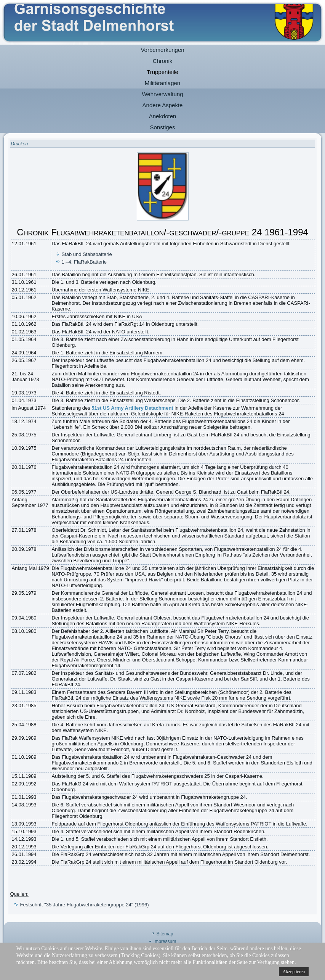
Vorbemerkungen (162, 50)
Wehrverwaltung (162, 94)
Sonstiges (163, 127)
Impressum (165, 941)
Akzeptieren (294, 972)
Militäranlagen (162, 83)
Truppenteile (162, 72)
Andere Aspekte (163, 105)
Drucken (20, 144)
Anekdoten (163, 116)
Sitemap (165, 934)
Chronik (163, 61)
